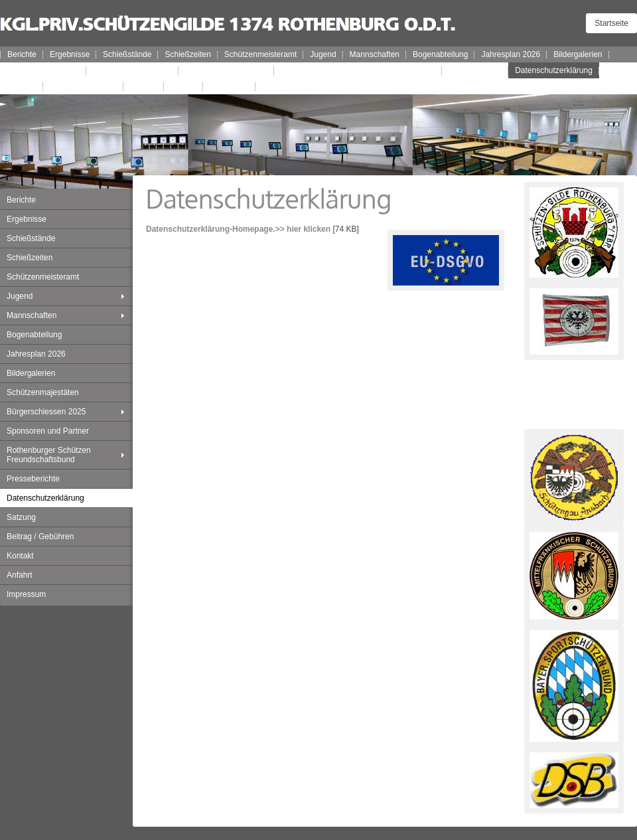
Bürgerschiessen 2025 (132, 70)
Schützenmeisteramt (260, 54)
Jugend (323, 54)
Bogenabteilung (440, 54)
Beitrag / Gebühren (83, 86)
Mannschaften (375, 54)
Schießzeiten (187, 54)
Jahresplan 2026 (511, 54)
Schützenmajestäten (43, 70)
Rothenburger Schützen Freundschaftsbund (358, 70)
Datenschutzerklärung (554, 70)
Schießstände (127, 54)
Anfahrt (183, 86)
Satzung (22, 86)
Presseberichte (475, 70)
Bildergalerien (578, 54)
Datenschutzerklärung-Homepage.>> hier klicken (238, 229)
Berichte (22, 54)
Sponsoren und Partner (226, 70)
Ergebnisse (70, 54)
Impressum (229, 86)
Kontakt (144, 86)
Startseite (611, 23)
